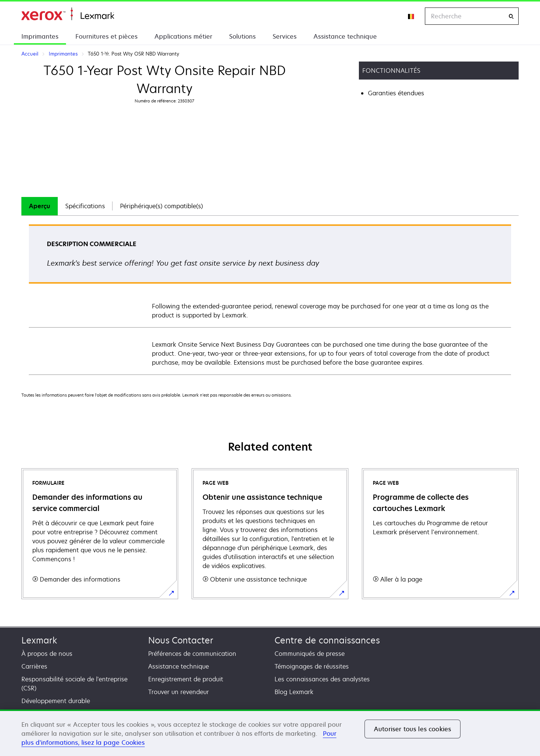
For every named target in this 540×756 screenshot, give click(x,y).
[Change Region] (411, 16)
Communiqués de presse (310, 654)
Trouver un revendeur (178, 692)
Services (285, 36)
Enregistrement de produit (186, 679)
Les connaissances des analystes (322, 679)
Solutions (242, 36)
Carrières (34, 666)
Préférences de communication (192, 654)
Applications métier (183, 36)
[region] (270, 733)
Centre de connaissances (327, 640)
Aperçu (40, 206)
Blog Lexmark (294, 692)
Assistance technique (345, 36)
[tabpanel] (270, 299)
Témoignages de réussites (312, 666)
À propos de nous (47, 654)
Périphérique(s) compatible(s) (161, 206)
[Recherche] (511, 16)
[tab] (40, 206)
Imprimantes (40, 36)
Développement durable (56, 701)
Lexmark (39, 640)
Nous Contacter (181, 640)
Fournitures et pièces (106, 36)
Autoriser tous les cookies (412, 729)
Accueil (68, 14)
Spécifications (85, 206)
